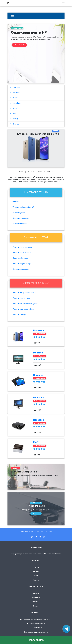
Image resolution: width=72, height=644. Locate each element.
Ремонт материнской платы (24, 293)
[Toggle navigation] (63, 4)
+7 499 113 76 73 (19, 45)
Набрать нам (36, 640)
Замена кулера (19, 213)
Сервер (36, 571)
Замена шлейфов (20, 224)
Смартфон (15, 87)
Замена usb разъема (21, 269)
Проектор (15, 108)
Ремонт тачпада (19, 314)
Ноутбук (14, 119)
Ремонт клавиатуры (21, 298)
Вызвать (36, 513)
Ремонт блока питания (22, 247)
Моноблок (15, 103)
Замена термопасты (21, 218)
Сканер (36, 593)
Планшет (15, 98)
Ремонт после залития (22, 253)
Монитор (15, 93)
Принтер (14, 124)
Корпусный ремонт (21, 258)
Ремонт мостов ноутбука (23, 309)
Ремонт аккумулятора (22, 264)
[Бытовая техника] (12, 16)
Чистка (16, 202)
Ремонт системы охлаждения (25, 304)
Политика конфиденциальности (36, 632)
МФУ (13, 114)
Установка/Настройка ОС (23, 207)
